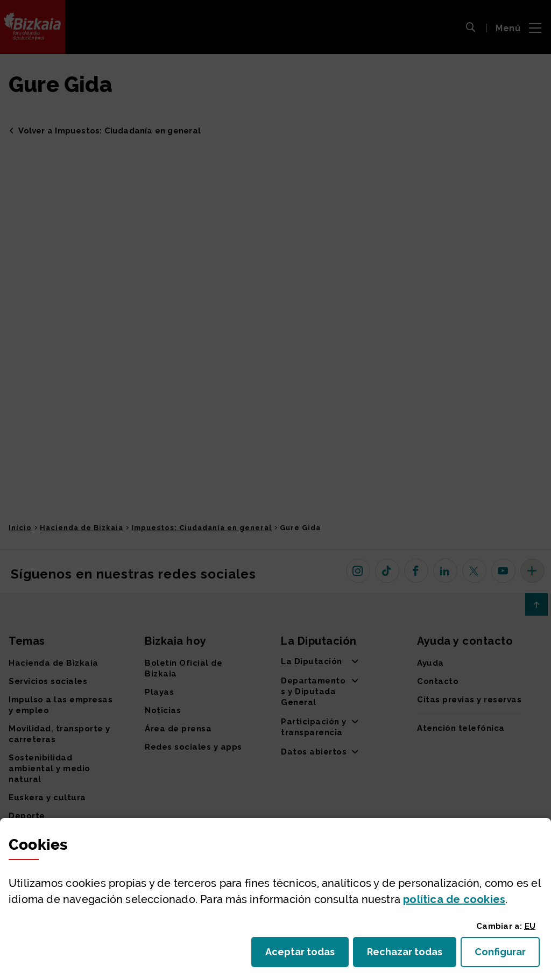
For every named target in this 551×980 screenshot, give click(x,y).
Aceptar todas (307, 955)
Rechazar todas (412, 955)
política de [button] (454, 899)
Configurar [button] (507, 955)
